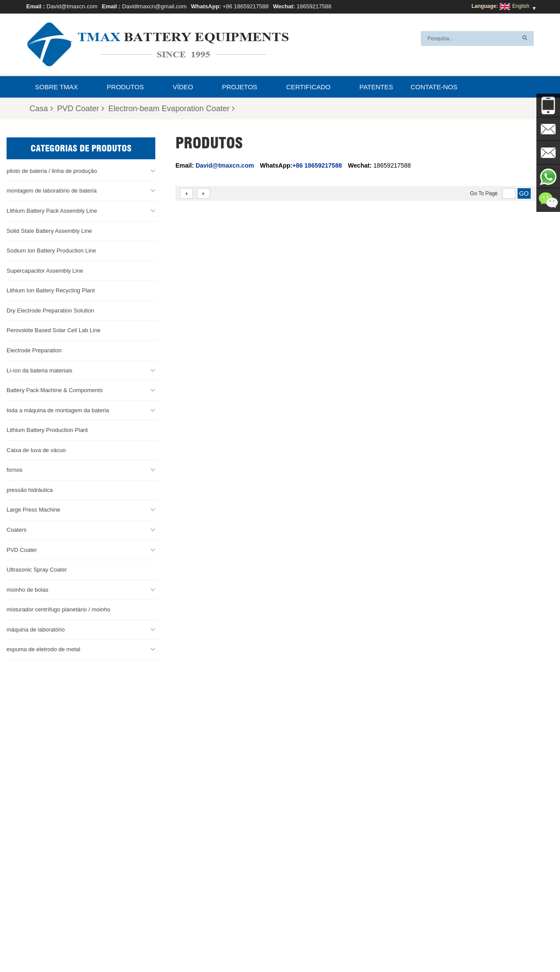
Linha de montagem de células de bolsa (317, 902)
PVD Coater (81, 109)
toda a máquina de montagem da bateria (58, 409)
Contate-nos (434, 87)
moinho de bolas (27, 589)
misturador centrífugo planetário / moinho (58, 609)
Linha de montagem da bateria (306, 871)
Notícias (359, 944)
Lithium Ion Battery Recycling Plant (51, 290)
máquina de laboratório (36, 629)
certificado (308, 87)
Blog (279, 944)
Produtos (125, 87)
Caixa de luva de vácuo (36, 449)
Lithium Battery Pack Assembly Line (52, 210)
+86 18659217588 (246, 6)
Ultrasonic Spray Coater (37, 569)
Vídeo (183, 87)
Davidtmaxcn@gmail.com (154, 6)
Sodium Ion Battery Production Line (51, 250)
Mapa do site (395, 944)
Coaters (17, 529)
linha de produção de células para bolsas (318, 860)
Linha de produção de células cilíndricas (317, 892)
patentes (376, 87)
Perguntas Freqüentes (193, 944)
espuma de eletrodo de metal (43, 649)
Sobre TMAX (56, 87)
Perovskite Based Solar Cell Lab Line (54, 330)
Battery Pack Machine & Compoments (55, 390)
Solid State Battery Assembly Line (49, 230)
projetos (240, 87)
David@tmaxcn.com (72, 6)
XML (428, 944)
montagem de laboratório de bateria (52, 190)
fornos (14, 469)
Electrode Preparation (34, 350)
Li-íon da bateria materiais (39, 370)
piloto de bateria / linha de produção (52, 170)
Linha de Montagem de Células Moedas (317, 881)
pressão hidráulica (30, 490)
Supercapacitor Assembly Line (45, 270)
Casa (41, 109)
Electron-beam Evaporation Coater (171, 109)
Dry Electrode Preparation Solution (50, 310)
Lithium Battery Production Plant (47, 430)
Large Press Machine (33, 509)
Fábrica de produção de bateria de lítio (315, 913)
